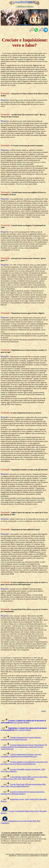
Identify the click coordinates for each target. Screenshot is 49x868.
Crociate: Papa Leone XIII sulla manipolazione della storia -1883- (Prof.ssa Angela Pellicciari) (23, 785)
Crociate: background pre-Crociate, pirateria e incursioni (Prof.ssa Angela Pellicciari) (21, 738)
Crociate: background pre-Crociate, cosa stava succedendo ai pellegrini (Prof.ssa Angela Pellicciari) (21, 755)
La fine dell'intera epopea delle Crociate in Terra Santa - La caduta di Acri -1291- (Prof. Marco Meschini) (24, 778)
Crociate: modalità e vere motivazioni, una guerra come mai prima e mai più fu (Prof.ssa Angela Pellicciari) (24, 763)
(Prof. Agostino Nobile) (23, 722)
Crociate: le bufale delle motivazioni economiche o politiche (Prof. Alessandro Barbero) (23, 793)
